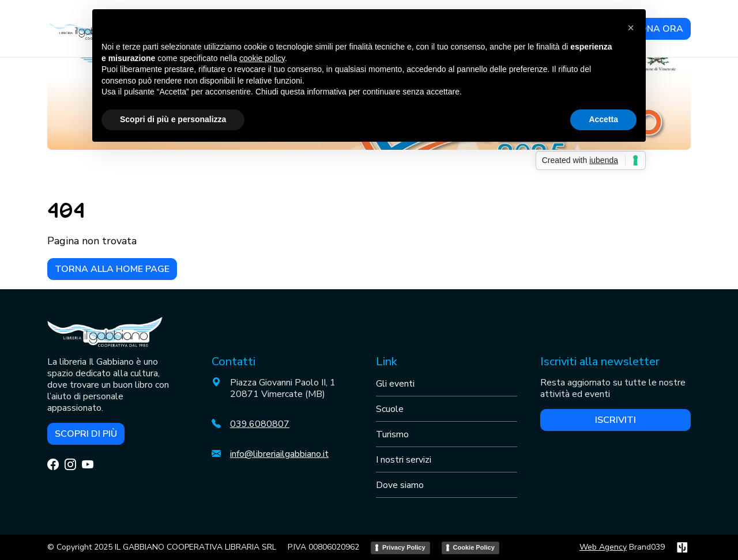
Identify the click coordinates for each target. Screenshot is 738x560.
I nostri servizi (404, 460)
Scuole (390, 409)
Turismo (392, 434)
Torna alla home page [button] (112, 269)
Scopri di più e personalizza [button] (173, 119)
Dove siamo (400, 485)
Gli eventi (395, 384)
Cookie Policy (474, 547)
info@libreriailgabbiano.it (279, 454)
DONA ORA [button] (658, 29)
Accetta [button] (603, 119)
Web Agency (603, 547)
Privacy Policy (404, 547)
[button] (631, 28)
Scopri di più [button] (86, 434)
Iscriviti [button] (615, 420)
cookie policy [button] (262, 58)
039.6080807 (260, 424)
